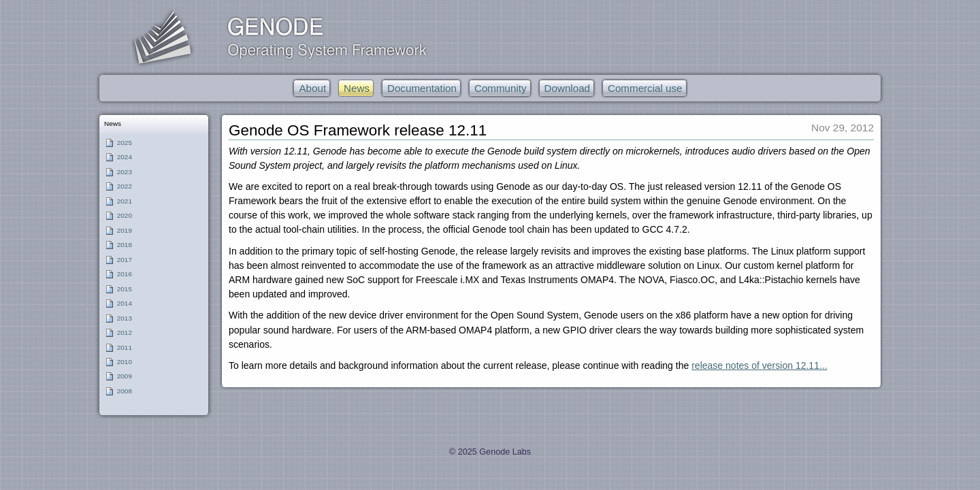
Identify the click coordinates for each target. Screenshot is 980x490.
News (113, 124)
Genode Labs (505, 452)
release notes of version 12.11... (759, 365)
